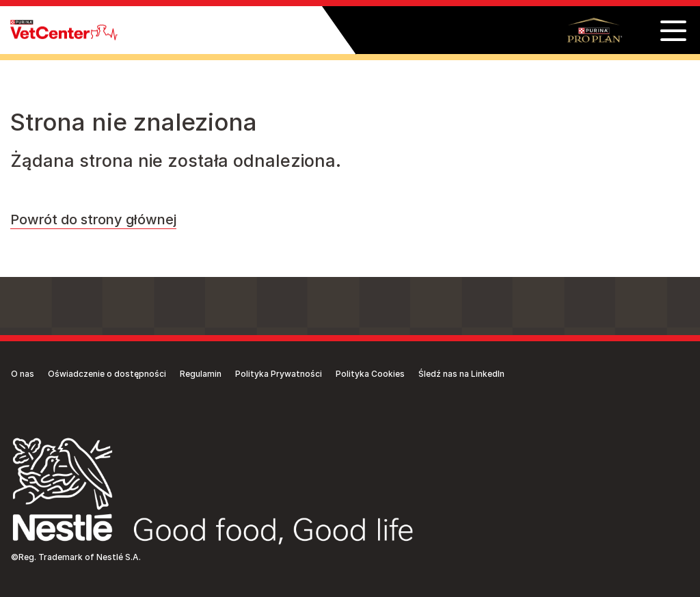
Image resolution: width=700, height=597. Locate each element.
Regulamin (201, 374)
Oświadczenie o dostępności (107, 374)
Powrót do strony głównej (93, 220)
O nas (23, 374)
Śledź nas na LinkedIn (461, 374)
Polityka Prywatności (279, 374)
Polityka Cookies (370, 374)
